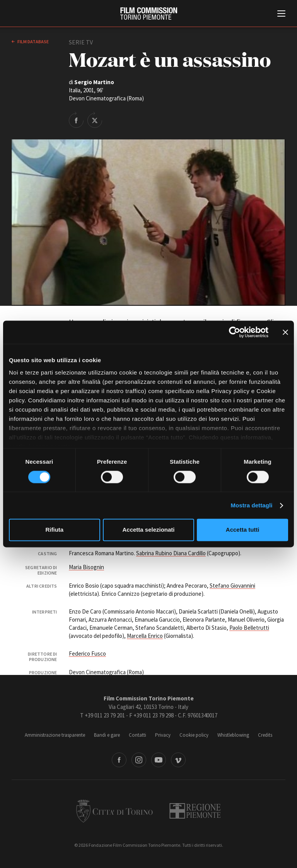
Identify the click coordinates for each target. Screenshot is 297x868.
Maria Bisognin (86, 567)
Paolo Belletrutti (249, 628)
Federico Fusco (87, 654)
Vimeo (178, 760)
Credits (265, 735)
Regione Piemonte (195, 811)
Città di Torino (114, 811)
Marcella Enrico (145, 636)
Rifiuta (54, 530)
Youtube (159, 760)
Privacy (163, 735)
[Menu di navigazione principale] (281, 14)
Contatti (137, 735)
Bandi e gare (107, 735)
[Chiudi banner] (285, 332)
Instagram (139, 760)
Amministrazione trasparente (55, 735)
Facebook (119, 760)
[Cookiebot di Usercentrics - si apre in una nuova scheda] (235, 332)
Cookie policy (194, 735)
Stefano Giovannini (232, 586)
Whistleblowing (233, 735)
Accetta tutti (243, 530)
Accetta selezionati (148, 530)
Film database (33, 42)
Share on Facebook (76, 120)
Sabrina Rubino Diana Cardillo (171, 553)
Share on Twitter (95, 120)
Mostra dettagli (251, 505)
